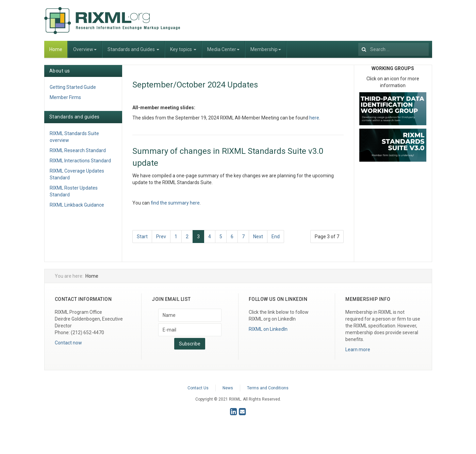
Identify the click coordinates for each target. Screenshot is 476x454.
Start (142, 237)
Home (56, 49)
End (276, 237)
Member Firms (65, 97)
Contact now (68, 343)
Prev (161, 237)
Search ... (358, 41)
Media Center (223, 49)
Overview (85, 49)
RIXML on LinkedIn (268, 329)
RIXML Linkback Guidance (77, 205)
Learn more (358, 350)
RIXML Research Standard (78, 150)
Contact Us (198, 388)
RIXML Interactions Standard (80, 161)
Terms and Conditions (268, 388)
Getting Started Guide (73, 87)
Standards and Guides (133, 49)
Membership (266, 49)
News (228, 388)
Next (258, 237)
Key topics (183, 49)
